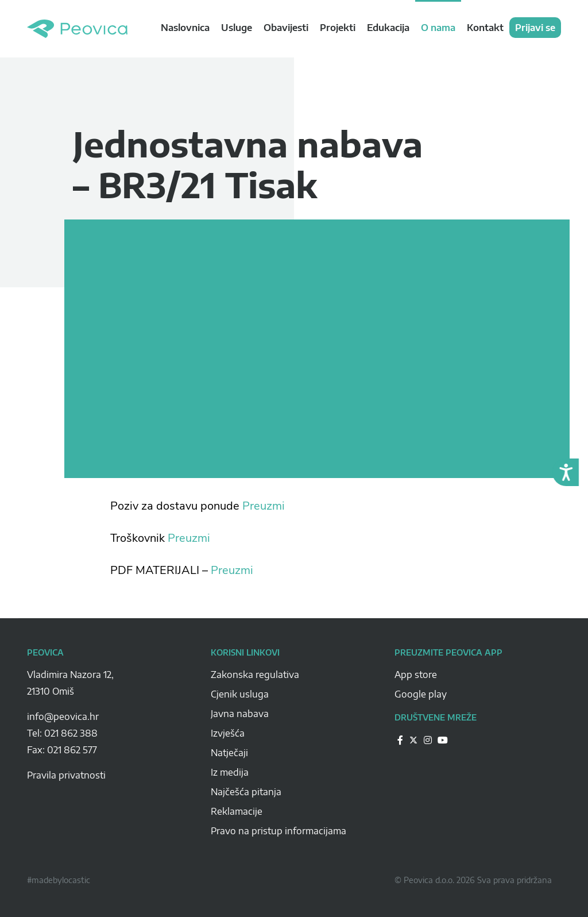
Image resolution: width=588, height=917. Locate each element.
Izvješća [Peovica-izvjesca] (228, 733)
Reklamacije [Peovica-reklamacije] (237, 811)
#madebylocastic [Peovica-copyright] (59, 880)
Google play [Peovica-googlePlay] (421, 694)
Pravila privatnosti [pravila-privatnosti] (66, 775)
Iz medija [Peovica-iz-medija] (230, 772)
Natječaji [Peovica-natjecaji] (229, 753)
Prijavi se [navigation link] (535, 28)
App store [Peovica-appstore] (416, 675)
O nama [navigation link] (438, 28)
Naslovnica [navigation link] (185, 28)
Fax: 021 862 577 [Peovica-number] (62, 750)
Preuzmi (264, 506)
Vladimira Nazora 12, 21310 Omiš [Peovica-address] (70, 683)
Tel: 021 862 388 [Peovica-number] (62, 733)
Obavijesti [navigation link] (286, 28)
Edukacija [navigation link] (388, 28)
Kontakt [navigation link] (485, 28)
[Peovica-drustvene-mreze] (400, 740)
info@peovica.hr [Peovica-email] (63, 716)
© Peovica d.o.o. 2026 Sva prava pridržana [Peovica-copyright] (473, 880)
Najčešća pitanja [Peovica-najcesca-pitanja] (246, 792)
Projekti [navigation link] (338, 28)
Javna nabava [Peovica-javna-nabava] (240, 714)
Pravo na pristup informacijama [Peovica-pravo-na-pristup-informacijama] (278, 831)
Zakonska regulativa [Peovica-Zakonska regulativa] (255, 675)
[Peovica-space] (110, 704)
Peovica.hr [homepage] (77, 29)
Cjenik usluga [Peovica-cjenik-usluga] (240, 694)
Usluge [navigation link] (237, 28)
